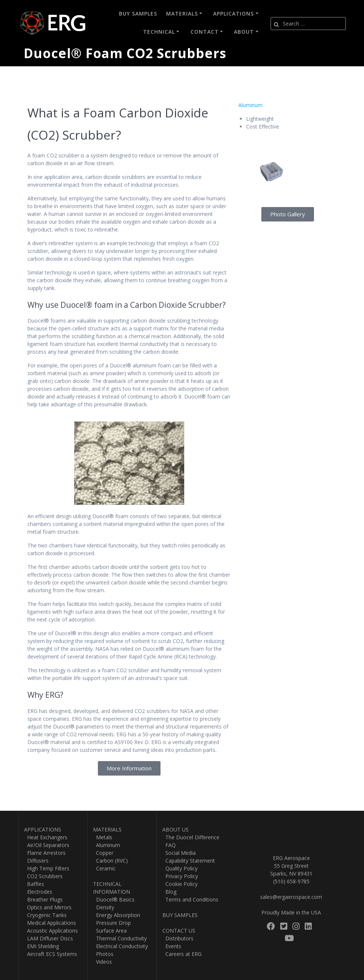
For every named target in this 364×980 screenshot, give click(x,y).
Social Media (179, 853)
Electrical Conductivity (120, 946)
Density (104, 907)
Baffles (34, 884)
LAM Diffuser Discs (49, 938)
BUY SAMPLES (180, 915)
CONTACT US (179, 931)
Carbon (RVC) (110, 861)
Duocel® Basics (114, 899)
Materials (182, 14)
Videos (102, 962)
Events (172, 946)
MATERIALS (107, 829)
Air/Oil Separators (47, 845)
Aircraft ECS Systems (51, 954)
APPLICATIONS (43, 829)
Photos (103, 954)
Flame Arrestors (45, 853)
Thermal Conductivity (120, 938)
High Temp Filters (47, 868)
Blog (169, 892)
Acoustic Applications (51, 931)
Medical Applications (50, 923)
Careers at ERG (182, 954)
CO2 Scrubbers (43, 876)
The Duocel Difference (191, 837)
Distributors (178, 938)
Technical (159, 32)
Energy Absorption (117, 915)
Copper (103, 853)
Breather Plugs (43, 899)
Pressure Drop (112, 923)
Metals (103, 837)
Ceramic (104, 868)
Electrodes (38, 892)
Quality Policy (180, 868)
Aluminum (250, 105)
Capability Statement (189, 861)
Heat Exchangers (46, 837)
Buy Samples (138, 14)
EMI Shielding (42, 946)
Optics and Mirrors (48, 907)
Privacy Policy (180, 876)
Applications (234, 14)
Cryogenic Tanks (45, 915)
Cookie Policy (180, 884)
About (244, 32)
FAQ (169, 845)
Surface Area (110, 931)
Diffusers (36, 861)
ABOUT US (176, 829)
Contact (205, 32)
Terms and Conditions (190, 899)
